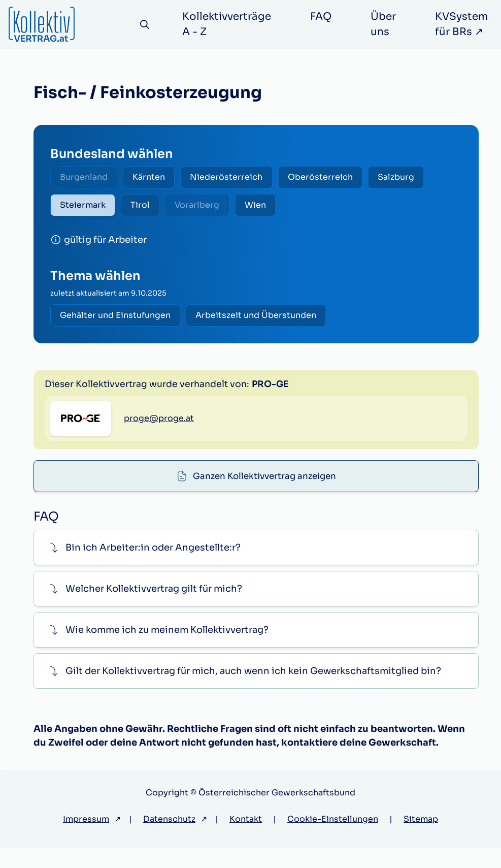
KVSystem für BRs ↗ (464, 24)
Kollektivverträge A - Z (230, 24)
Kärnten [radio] (155, 178)
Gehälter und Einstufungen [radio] (117, 320)
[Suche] (146, 25)
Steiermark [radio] (85, 208)
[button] (256, 568)
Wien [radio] (269, 208)
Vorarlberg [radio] (207, 208)
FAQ (324, 17)
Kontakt (246, 839)
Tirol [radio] (146, 208)
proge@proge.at (159, 479)
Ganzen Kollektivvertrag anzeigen (265, 390)
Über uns (386, 24)
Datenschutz (169, 839)
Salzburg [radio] (414, 178)
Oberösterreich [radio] (334, 178)
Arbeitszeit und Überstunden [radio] (262, 320)
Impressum (86, 839)
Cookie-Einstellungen (333, 839)
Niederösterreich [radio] (236, 178)
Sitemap (421, 839)
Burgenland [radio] (86, 178)
